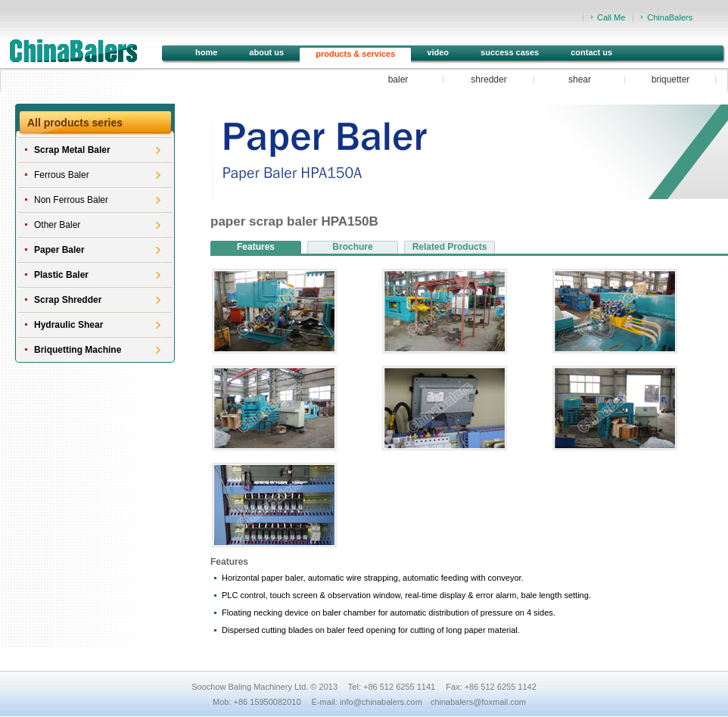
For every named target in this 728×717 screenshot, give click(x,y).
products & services (355, 54)
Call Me (611, 17)
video (438, 52)
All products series (75, 123)
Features (256, 247)
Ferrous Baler (62, 175)
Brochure (352, 247)
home (206, 52)
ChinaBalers (670, 17)
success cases (510, 52)
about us (266, 52)
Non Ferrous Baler (71, 200)
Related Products (450, 247)
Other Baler (57, 225)
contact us (591, 52)
